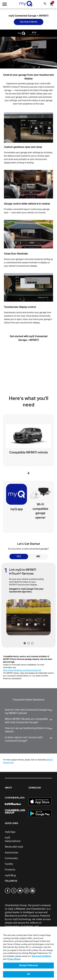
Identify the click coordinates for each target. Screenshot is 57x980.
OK (28, 974)
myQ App (10, 832)
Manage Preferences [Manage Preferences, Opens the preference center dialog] (28, 966)
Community (11, 858)
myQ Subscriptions (13, 839)
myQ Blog (10, 875)
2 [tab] (28, 643)
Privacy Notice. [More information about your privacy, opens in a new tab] (14, 959)
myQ (10, 909)
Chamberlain (38, 909)
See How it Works (29, 22)
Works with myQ (14, 847)
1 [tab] (25, 643)
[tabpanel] (29, 599)
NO (38, 557)
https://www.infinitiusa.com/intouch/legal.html (22, 670)
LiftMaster (20, 909)
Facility (9, 864)
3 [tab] (32, 643)
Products (10, 870)
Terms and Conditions (41, 956)
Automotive (11, 853)
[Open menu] (5, 5)
